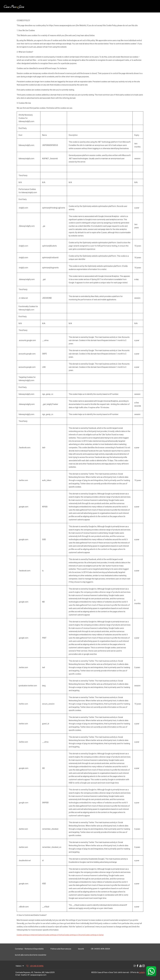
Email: (18, 975)
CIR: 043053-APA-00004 (100, 949)
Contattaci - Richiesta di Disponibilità (29, 949)
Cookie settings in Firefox (54, 935)
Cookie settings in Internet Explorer (30, 935)
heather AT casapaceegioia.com (34, 975)
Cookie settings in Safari (94, 935)
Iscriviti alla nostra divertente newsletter (31, 955)
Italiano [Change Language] (20, 966)
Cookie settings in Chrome (74, 935)
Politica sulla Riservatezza (61, 949)
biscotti (81, 949)
